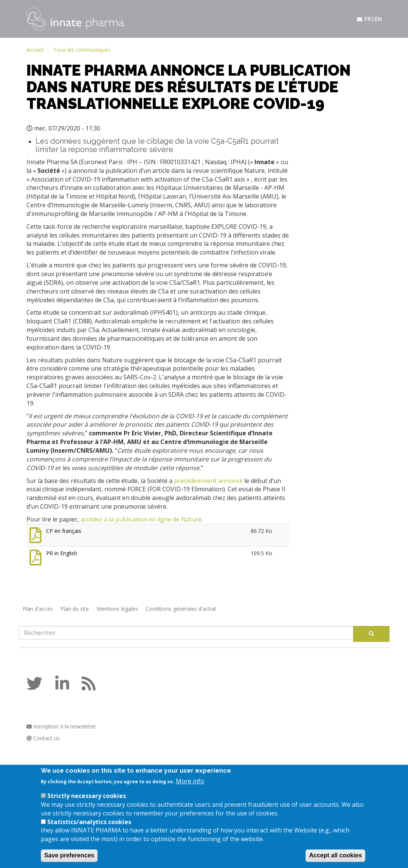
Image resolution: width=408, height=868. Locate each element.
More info (190, 787)
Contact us (43, 738)
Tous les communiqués (82, 50)
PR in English (62, 553)
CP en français (64, 531)
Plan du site (75, 609)
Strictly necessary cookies (87, 802)
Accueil (35, 50)
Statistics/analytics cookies (89, 828)
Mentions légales (117, 609)
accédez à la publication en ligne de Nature (141, 519)
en (378, 19)
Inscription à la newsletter (61, 726)
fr (368, 19)
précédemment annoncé (208, 481)
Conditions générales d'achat (181, 609)
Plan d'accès (38, 609)
